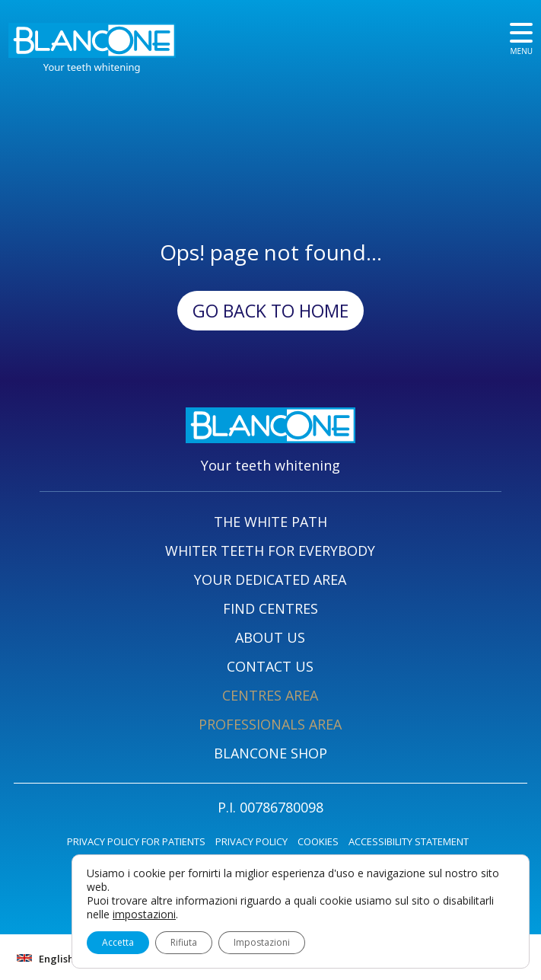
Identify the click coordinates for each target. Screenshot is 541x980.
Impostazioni (262, 942)
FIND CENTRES (270, 608)
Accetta (118, 942)
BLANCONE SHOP (270, 753)
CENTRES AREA (270, 695)
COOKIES (318, 841)
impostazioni (144, 915)
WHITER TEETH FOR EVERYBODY (270, 551)
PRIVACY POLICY (251, 841)
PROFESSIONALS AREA (270, 724)
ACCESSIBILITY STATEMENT (409, 841)
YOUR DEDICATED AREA (270, 579)
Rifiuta (184, 942)
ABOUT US (270, 637)
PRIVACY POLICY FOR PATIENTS (136, 841)
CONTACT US (270, 666)
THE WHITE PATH (270, 522)
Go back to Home (270, 311)
